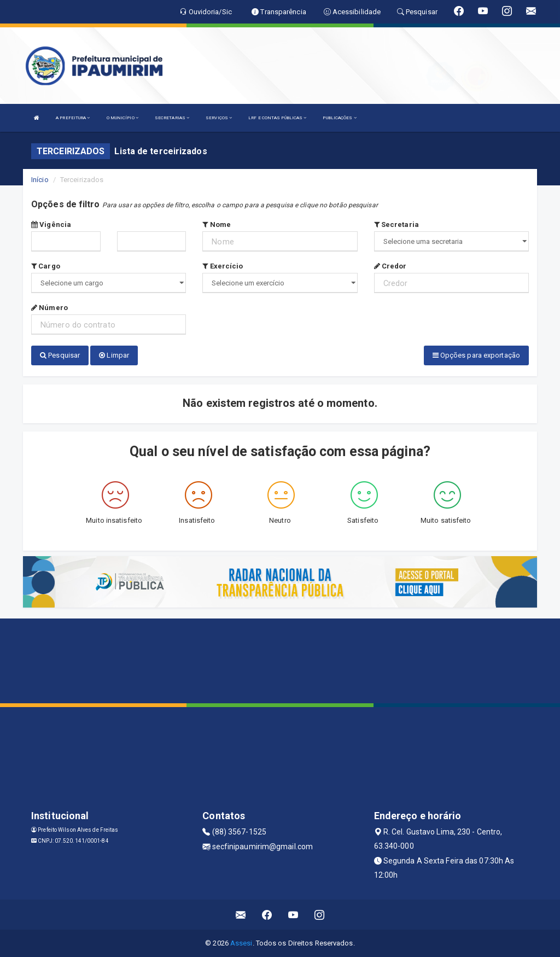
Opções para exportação (476, 355)
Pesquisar (60, 355)
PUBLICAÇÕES (339, 118)
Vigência (51, 224)
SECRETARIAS (172, 118)
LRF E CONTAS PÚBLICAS (277, 118)
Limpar (114, 355)
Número (49, 308)
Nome (217, 224)
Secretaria (396, 224)
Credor (390, 266)
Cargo (46, 266)
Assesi (241, 943)
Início (40, 180)
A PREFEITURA (73, 118)
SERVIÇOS (219, 118)
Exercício (223, 266)
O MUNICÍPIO (122, 118)
